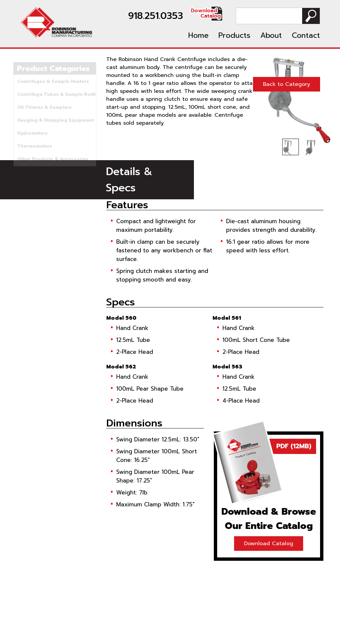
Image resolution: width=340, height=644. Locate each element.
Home (198, 35)
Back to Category (287, 84)
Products (234, 35)
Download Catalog (269, 544)
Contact (306, 35)
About (271, 35)
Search (311, 16)
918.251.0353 (156, 16)
